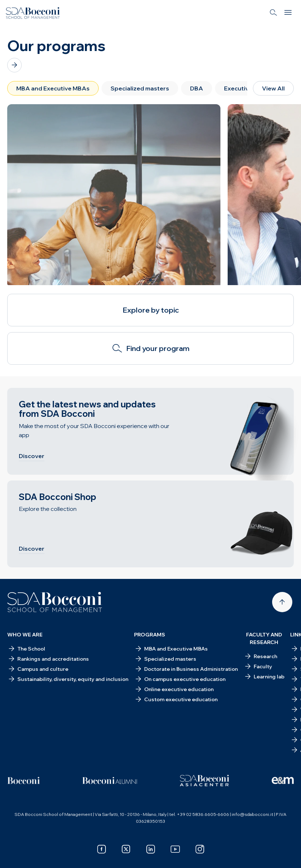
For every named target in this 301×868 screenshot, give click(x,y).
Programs (150, 635)
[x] (126, 849)
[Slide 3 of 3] (162, 280)
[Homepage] (55, 602)
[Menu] (288, 13)
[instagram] (200, 849)
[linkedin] (151, 849)
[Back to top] (282, 602)
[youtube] (175, 849)
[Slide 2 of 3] (151, 280)
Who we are (25, 635)
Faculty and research (264, 638)
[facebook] (102, 849)
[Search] (274, 13)
